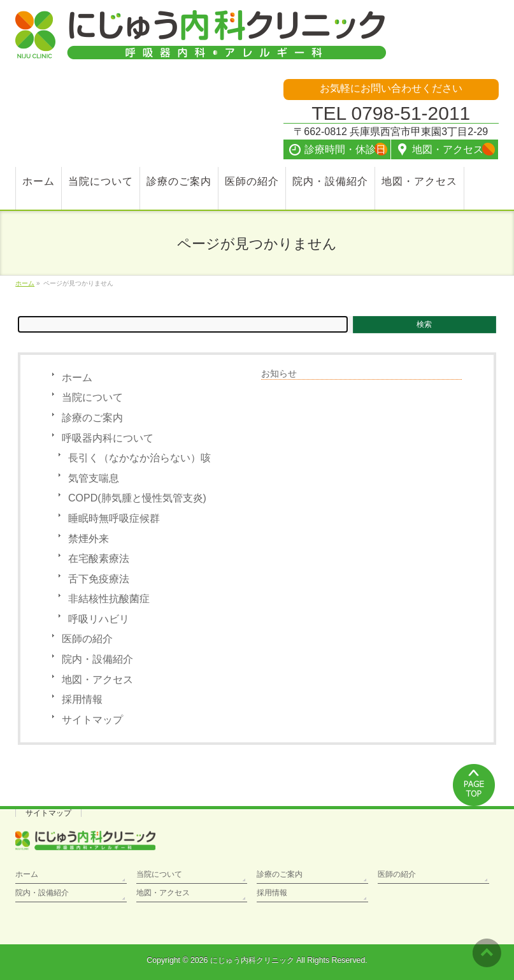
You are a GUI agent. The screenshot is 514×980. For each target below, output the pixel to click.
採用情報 (82, 699)
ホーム (77, 378)
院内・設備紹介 (97, 659)
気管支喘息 (94, 478)
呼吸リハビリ (99, 619)
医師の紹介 (87, 639)
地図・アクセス (97, 680)
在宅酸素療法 (99, 558)
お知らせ (279, 373)
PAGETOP (474, 785)
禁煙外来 (89, 539)
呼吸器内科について (108, 438)
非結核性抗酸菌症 (109, 599)
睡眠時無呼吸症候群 (114, 518)
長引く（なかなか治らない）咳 (139, 458)
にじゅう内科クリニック (252, 960)
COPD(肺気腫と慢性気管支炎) (137, 498)
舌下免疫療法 (99, 579)
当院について (92, 397)
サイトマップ (92, 720)
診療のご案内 (92, 418)
